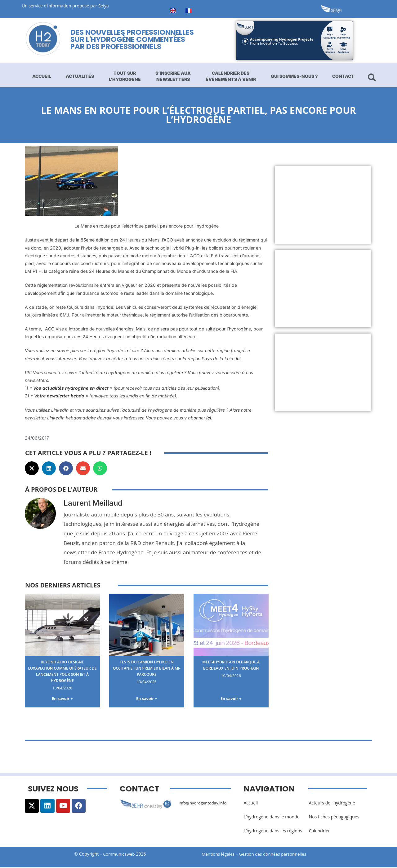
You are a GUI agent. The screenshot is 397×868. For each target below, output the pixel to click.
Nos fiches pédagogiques (334, 817)
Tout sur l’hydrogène (125, 76)
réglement (249, 240)
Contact (343, 76)
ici (238, 359)
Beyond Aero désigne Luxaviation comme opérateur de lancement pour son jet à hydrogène (62, 671)
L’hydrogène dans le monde (271, 817)
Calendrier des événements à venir (231, 76)
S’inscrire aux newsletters (173, 76)
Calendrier (319, 831)
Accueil (42, 76)
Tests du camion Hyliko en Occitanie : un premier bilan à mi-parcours (147, 668)
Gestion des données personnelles (277, 855)
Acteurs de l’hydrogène (332, 803)
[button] (32, 468)
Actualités (80, 76)
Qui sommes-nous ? (294, 76)
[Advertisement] (323, 205)
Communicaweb (119, 855)
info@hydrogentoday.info (204, 803)
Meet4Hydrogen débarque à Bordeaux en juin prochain (231, 665)
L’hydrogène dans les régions (273, 831)
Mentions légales (219, 855)
